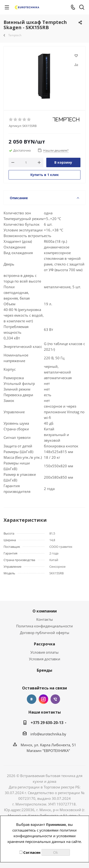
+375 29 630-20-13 (47, 723)
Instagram (43, 699)
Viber (55, 699)
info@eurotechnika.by (48, 734)
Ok (56, 852)
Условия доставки (45, 659)
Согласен (30, 852)
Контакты (45, 619)
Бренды (44, 670)
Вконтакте (32, 699)
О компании (45, 611)
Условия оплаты (44, 652)
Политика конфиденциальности (44, 626)
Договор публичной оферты (45, 633)
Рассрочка (44, 644)
